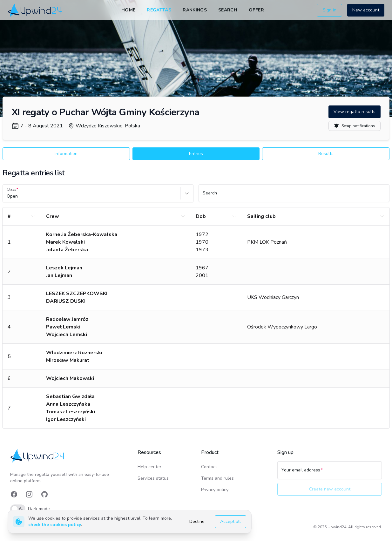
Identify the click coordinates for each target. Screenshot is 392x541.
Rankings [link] (195, 10)
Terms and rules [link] (217, 478)
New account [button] (366, 10)
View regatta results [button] (355, 112)
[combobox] (7, 196)
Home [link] (128, 10)
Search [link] (228, 10)
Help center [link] (149, 467)
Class (11, 189)
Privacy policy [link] (215, 490)
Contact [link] (209, 467)
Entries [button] (196, 154)
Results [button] (326, 154)
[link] (35, 10)
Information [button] (66, 154)
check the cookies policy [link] (55, 525)
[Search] (294, 196)
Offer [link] (256, 10)
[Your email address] (330, 473)
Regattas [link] (159, 10)
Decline (197, 521)
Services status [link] (153, 478)
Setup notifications (355, 126)
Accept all (230, 521)
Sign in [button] (330, 10)
